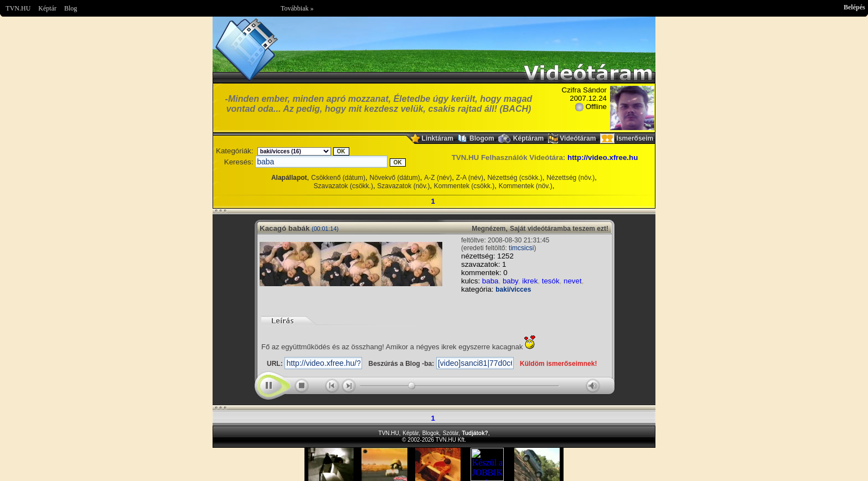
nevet (573, 281)
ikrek (530, 281)
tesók (551, 281)
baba (490, 281)
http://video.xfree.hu (603, 157)
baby (510, 281)
